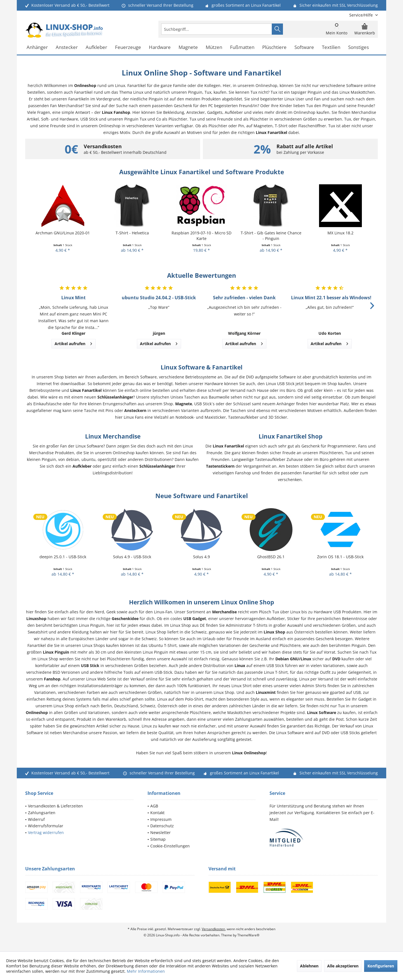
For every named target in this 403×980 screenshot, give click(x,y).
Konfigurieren (381, 966)
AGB (154, 806)
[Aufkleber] (96, 47)
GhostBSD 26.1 (271, 557)
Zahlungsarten (42, 813)
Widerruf (36, 819)
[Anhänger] (37, 47)
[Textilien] (331, 47)
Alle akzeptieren (343, 966)
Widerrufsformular (46, 826)
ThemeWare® (248, 935)
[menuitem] (361, 15)
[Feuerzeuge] (128, 47)
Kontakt (157, 813)
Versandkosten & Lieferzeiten (55, 806)
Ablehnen (309, 966)
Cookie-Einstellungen (170, 846)
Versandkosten (213, 929)
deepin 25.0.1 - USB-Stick (63, 557)
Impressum (161, 819)
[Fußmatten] (242, 47)
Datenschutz (162, 826)
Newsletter (161, 832)
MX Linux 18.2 (340, 233)
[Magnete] (188, 47)
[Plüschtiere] (274, 47)
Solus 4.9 (201, 557)
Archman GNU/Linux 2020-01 (63, 233)
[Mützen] (214, 47)
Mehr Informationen (146, 971)
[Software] (304, 47)
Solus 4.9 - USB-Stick (132, 557)
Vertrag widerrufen (46, 832)
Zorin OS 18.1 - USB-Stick (340, 557)
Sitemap (158, 839)
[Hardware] (160, 47)
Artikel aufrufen (73, 343)
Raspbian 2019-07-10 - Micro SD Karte (201, 236)
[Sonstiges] (359, 47)
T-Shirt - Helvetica (132, 233)
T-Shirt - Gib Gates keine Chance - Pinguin (271, 236)
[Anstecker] (67, 47)
